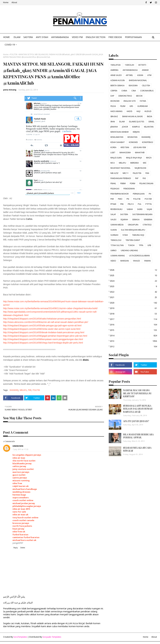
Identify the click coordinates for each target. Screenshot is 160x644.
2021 (133, 297)
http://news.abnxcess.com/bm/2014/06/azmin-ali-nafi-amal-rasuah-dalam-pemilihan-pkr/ (46, 322)
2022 (133, 292)
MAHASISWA (125, 153)
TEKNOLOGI (116, 240)
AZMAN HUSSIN (118, 80)
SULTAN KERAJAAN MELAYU (133, 230)
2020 (133, 303)
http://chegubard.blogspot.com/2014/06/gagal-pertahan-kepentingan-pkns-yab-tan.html (45, 336)
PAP (137, 178)
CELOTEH (146, 86)
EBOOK (139, 96)
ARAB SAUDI (116, 75)
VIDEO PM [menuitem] (77, 37)
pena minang (10, 90)
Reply (16, 548)
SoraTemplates (20, 637)
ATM (149, 75)
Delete (23, 548)
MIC (145, 163)
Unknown (18, 446)
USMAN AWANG (118, 256)
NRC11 (126, 173)
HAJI (138, 111)
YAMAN (147, 261)
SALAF (113, 214)
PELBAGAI (115, 189)
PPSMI (113, 204)
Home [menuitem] (6, 37)
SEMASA (136, 220)
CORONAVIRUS (147, 91)
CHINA (124, 91)
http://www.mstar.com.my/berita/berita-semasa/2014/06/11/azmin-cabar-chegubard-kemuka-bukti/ (50, 308)
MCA (113, 163)
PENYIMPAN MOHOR (120, 194)
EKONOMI (115, 101)
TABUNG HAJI (138, 235)
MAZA (149, 158)
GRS (131, 106)
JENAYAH (114, 127)
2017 (133, 319)
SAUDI (113, 220)
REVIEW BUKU (116, 209)
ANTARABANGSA (130, 70)
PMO (120, 199)
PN (128, 199)
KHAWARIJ (14, 390)
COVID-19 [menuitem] (10, 45)
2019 (133, 308)
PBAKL (113, 183)
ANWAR (145, 70)
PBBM (123, 183)
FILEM (123, 106)
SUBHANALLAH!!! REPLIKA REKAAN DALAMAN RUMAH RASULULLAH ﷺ (138, 409)
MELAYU (23, 390)
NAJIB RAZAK (140, 168)
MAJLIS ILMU (116, 158)
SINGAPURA (133, 225)
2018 (133, 314)
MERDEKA (135, 163)
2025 (133, 275)
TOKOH (131, 245)
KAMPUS (136, 127)
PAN (147, 173)
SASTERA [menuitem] (28, 37)
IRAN (113, 122)
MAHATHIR (140, 153)
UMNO (114, 250)
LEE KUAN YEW (140, 147)
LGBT (113, 153)
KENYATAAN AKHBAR (120, 132)
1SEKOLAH (129, 65)
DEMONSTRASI (125, 96)
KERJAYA (136, 132)
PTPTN (149, 204)
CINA (134, 91)
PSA (140, 204)
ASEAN (140, 75)
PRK (122, 204)
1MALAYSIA (116, 65)
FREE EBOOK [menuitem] (115, 37)
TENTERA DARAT (133, 240)
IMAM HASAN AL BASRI (132, 116)
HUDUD (148, 111)
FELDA (113, 106)
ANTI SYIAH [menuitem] (42, 37)
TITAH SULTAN (117, 245)
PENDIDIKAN (129, 189)
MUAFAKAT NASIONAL (120, 168)
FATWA (143, 101)
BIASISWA (133, 86)
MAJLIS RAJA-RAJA (134, 158)
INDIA (150, 116)
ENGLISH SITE (130, 101)
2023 (133, 286)
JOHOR (125, 127)
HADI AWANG (116, 111)
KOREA (113, 147)
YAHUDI (136, 261)
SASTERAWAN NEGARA (142, 214)
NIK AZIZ (114, 173)
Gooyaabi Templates (52, 637)
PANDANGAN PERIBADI (121, 178)
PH (150, 194)
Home (6, 2)
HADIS (130, 111)
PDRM (132, 183)
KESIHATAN (132, 137)
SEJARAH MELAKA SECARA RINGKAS (137, 449)
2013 (133, 341)
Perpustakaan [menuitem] (133, 37)
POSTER (148, 199)
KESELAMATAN (117, 137)
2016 (133, 325)
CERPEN (114, 91)
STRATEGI (147, 225)
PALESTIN (137, 173)
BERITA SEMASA (117, 86)
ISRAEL (151, 122)
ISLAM (122, 122)
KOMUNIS (133, 142)
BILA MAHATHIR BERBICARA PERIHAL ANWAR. (138, 436)
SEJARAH (124, 220)
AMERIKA (114, 70)
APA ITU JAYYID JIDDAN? (136, 421)
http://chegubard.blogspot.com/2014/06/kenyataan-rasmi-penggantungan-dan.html (43, 339)
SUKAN (114, 230)
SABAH (130, 209)
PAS (144, 178)
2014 (133, 336)
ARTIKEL (129, 75)
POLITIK (14, 54)
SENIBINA (148, 220)
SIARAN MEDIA (117, 225)
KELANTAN (149, 127)
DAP (112, 96)
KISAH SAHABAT (118, 142)
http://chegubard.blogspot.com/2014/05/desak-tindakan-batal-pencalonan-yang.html (44, 332)
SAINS (140, 209)
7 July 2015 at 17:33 (20, 449)
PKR (30, 390)
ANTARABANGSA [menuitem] (60, 37)
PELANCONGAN (146, 183)
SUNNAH (114, 235)
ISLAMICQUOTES (137, 122)
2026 (133, 270)
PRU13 (131, 204)
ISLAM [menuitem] (17, 37)
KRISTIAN (125, 147)
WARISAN (125, 261)
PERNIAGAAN (139, 194)
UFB (149, 245)
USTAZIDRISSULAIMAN (139, 256)
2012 (133, 346)
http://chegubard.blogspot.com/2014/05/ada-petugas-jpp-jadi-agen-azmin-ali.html (42, 326)
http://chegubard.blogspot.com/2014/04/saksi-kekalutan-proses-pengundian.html (42, 319)
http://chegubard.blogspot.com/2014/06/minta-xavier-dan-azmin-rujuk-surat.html (42, 329)
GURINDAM (142, 106)
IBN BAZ (114, 116)
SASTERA (124, 214)
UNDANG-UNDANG (129, 250)
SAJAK (149, 209)
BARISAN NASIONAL (138, 80)
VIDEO (113, 261)
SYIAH (125, 235)
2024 (133, 281)
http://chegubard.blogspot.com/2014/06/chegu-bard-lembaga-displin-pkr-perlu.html (43, 343)
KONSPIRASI (147, 142)
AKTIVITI (142, 65)
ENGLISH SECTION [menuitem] (96, 37)
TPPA (141, 245)
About (14, 2)
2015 (133, 330)
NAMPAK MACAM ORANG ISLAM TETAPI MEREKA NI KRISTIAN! (137, 393)
